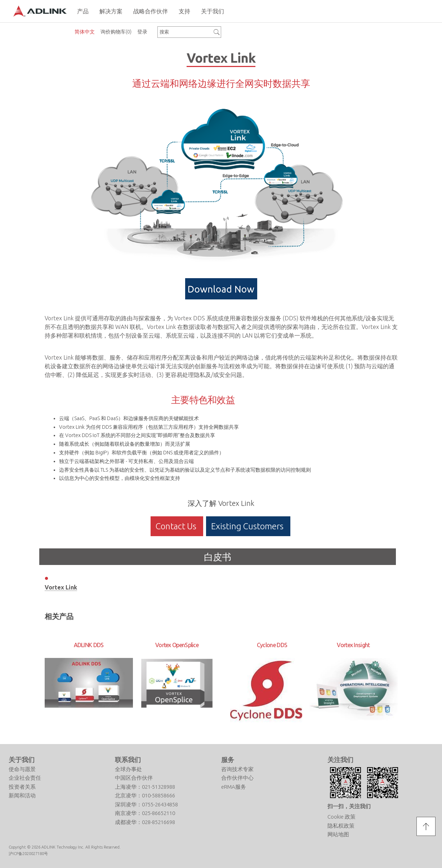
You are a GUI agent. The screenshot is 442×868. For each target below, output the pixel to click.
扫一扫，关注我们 (349, 806)
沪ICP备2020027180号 (28, 854)
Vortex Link (61, 587)
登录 (142, 32)
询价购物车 (116, 32)
